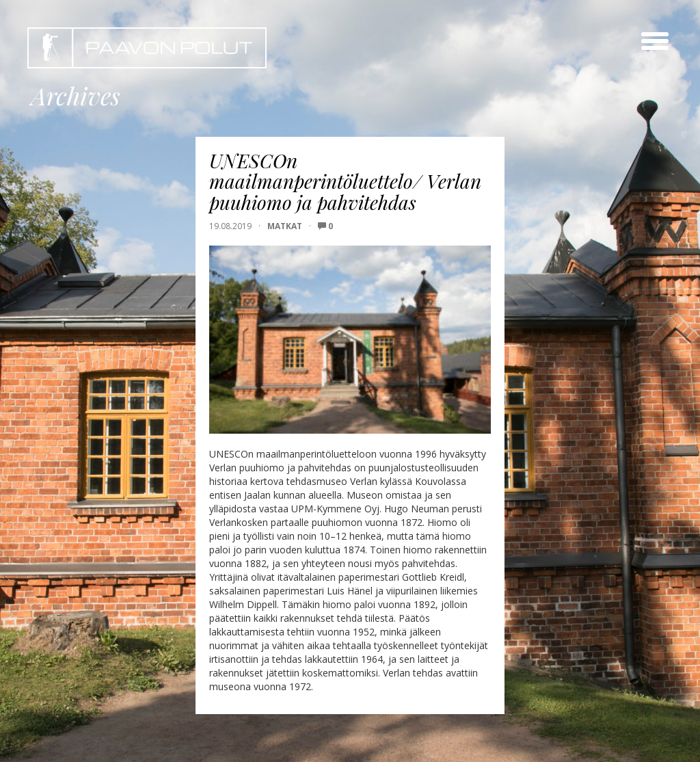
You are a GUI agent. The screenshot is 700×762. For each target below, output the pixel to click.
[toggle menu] (655, 41)
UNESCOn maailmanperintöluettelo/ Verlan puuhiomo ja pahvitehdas (345, 182)
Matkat (285, 226)
